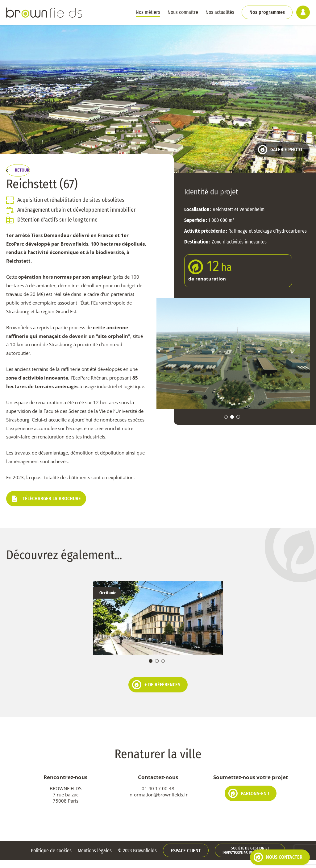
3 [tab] (238, 417)
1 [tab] (226, 417)
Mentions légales (95, 859)
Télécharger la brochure (46, 509)
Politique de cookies (51, 859)
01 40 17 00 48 (158, 797)
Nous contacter (278, 857)
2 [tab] (232, 417)
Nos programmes (267, 12)
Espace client (186, 859)
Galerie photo (280, 150)
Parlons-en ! (249, 802)
